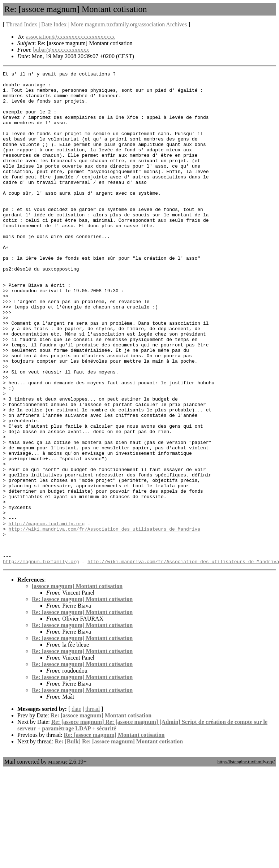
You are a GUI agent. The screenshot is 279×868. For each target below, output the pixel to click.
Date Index (54, 24)
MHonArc (58, 861)
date (76, 807)
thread (93, 807)
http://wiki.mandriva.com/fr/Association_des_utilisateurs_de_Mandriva (104, 621)
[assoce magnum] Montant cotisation (77, 685)
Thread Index (22, 24)
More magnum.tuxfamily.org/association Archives (129, 24)
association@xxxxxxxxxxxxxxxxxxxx (70, 37)
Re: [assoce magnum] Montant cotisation (82, 698)
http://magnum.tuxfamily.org (47, 614)
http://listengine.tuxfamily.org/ (246, 860)
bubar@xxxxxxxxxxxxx (61, 50)
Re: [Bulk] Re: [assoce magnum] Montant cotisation (119, 840)
